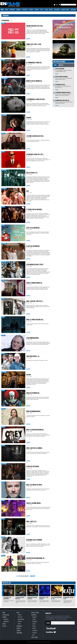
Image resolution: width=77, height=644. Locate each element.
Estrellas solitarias (33, 466)
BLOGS (46, 10)
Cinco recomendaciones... (34, 411)
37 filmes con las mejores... (35, 210)
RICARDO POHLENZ (21, 619)
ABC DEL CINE (35, 631)
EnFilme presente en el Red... (35, 26)
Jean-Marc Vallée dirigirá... (34, 540)
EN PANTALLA (6, 619)
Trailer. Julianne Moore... (34, 503)
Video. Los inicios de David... (34, 485)
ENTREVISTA (25, 10)
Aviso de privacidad (47, 642)
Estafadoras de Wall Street (35, 265)
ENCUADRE (20, 622)
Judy (28, 191)
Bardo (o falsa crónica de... (34, 81)
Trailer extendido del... (33, 393)
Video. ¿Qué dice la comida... (35, 448)
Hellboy (29, 375)
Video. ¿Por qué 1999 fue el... (35, 301)
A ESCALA (34, 619)
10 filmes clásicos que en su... (35, 136)
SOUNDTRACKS (6, 622)
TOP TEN (4, 626)
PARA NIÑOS (57, 10)
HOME (2, 10)
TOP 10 (42, 10)
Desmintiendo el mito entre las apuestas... (32, 598)
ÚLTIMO (55, 65)
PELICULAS (20, 615)
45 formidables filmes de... (34, 63)
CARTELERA (12, 10)
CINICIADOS (73, 10)
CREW (33, 635)
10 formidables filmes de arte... (36, 99)
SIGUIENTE (33, 576)
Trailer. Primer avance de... (35, 283)
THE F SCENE (20, 617)
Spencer (29, 118)
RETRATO (31, 10)
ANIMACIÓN (34, 617)
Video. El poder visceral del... (35, 320)
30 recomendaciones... (33, 338)
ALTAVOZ (34, 624)
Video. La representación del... (35, 430)
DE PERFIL (34, 628)
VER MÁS (28, 39)
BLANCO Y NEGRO (65, 10)
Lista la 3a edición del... (33, 228)
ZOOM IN (37, 10)
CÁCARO (51, 10)
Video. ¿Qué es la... (32, 522)
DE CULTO (34, 626)
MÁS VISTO (61, 65)
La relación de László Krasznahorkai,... (7, 598)
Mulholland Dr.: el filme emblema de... (44, 598)
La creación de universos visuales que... (20, 598)
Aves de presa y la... (32, 173)
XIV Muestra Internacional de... (36, 558)
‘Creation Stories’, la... (33, 356)
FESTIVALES (34, 633)
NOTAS (7, 10)
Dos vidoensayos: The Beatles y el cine (68, 598)
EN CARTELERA (6, 615)
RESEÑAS (18, 10)
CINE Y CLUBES (34, 637)
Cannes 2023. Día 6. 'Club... (34, 44)
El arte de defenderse (33, 246)
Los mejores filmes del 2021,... (35, 154)
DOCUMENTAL (35, 622)
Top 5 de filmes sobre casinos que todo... (56, 598)
